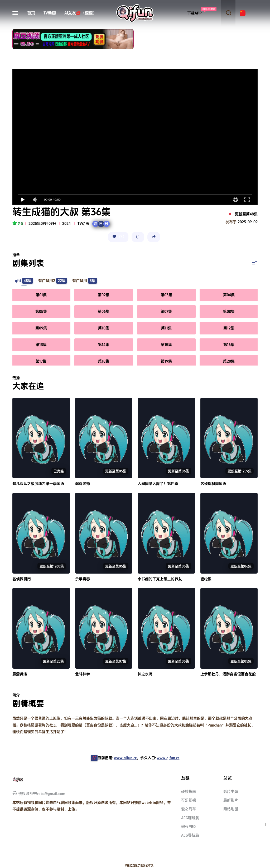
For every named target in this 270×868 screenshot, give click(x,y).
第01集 (41, 295)
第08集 (229, 311)
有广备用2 (53, 281)
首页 (31, 13)
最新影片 (231, 800)
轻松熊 (206, 579)
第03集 (166, 295)
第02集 (104, 295)
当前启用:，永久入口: (138, 758)
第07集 (166, 311)
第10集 (104, 328)
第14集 (104, 345)
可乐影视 (189, 800)
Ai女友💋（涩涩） (81, 13)
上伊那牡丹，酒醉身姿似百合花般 (228, 674)
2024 (66, 223)
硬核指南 (189, 791)
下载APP (194, 13)
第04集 (229, 295)
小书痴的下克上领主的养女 (160, 579)
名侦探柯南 (22, 579)
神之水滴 (145, 674)
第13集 (41, 345)
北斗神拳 (83, 674)
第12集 (229, 328)
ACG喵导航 (190, 818)
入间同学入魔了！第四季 (158, 484)
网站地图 (231, 809)
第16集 (229, 345)
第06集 (104, 311)
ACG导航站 (190, 835)
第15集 (166, 345)
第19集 (166, 361)
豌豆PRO (188, 827)
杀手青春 (83, 579)
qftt (24, 281)
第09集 (41, 328)
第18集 (104, 361)
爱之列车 (189, 809)
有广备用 (85, 281)
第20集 (229, 361)
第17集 (41, 361)
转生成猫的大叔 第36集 (62, 212)
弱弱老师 (83, 484)
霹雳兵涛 (20, 674)
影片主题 (231, 791)
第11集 (166, 328)
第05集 (41, 311)
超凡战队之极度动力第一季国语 (38, 484)
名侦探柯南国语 (213, 484)
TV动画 (50, 13)
